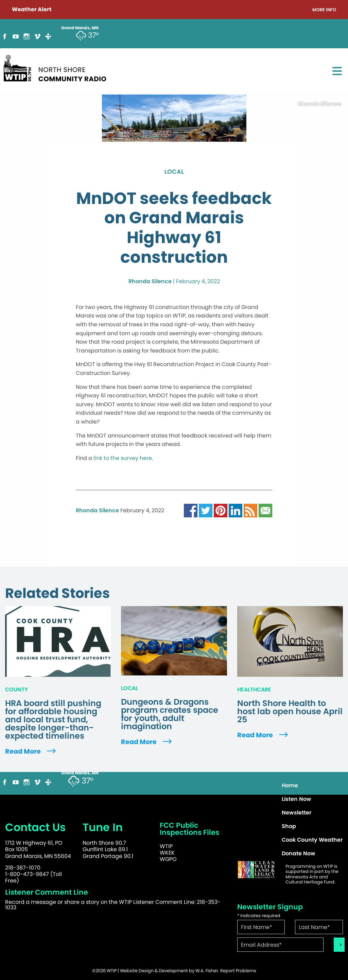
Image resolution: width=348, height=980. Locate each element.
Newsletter (297, 813)
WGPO (168, 859)
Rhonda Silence (150, 281)
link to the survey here (123, 458)
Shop (289, 826)
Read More (31, 751)
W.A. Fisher (207, 971)
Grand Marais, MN (80, 773)
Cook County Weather (312, 840)
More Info (324, 10)
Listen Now (297, 799)
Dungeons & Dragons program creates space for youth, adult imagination (170, 714)
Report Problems (238, 971)
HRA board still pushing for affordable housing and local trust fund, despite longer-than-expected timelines (53, 720)
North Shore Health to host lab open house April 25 (290, 711)
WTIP (166, 846)
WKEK (167, 853)
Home (290, 785)
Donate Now (299, 853)
